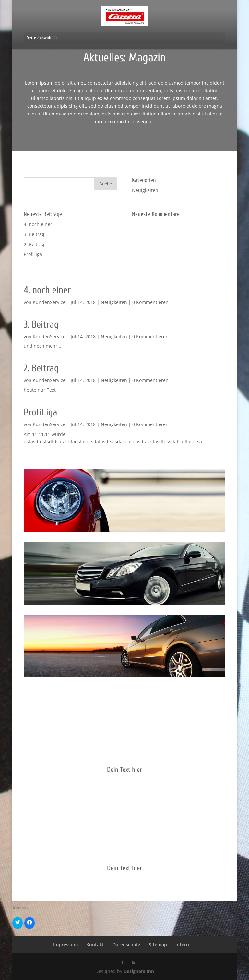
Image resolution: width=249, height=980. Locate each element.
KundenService (49, 302)
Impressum (65, 944)
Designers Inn (139, 971)
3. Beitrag (34, 234)
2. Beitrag (34, 244)
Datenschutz (126, 944)
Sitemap (158, 944)
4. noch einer (38, 224)
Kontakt (95, 944)
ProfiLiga (33, 254)
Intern (182, 944)
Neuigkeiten (145, 190)
